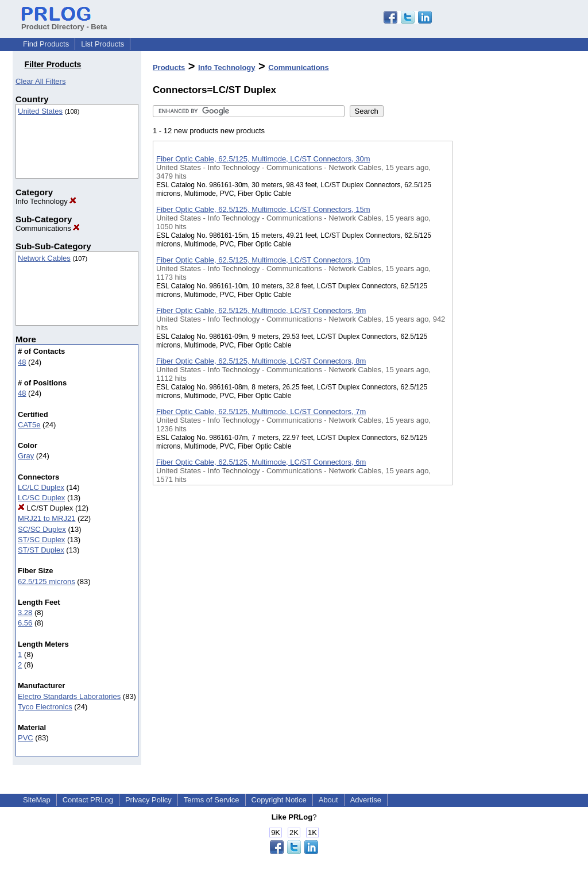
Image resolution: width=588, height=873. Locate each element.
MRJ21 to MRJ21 (47, 518)
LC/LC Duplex (41, 487)
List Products (102, 44)
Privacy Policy (148, 800)
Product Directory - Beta (64, 22)
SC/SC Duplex (42, 529)
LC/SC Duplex (41, 498)
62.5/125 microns (47, 582)
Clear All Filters (40, 81)
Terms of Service (212, 800)
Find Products (46, 44)
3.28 (25, 613)
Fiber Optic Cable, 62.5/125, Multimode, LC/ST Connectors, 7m (261, 412)
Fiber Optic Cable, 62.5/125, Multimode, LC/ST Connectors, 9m (261, 310)
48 (22, 362)
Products (169, 67)
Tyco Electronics (45, 707)
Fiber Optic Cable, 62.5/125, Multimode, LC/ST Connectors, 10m (263, 260)
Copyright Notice (279, 800)
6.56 (25, 623)
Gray (26, 456)
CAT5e (29, 425)
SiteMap (37, 800)
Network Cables (44, 258)
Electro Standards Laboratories (69, 696)
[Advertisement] (510, 298)
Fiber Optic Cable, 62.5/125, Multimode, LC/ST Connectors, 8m (261, 361)
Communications (48, 228)
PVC (26, 738)
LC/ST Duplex (45, 508)
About (328, 800)
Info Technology (46, 201)
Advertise (366, 800)
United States (40, 111)
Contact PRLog (88, 800)
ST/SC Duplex (41, 540)
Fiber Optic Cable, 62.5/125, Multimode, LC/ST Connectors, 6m (261, 462)
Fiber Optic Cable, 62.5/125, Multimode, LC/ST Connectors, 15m (263, 209)
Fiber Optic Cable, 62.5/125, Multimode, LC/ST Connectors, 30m (263, 159)
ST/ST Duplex (41, 550)
